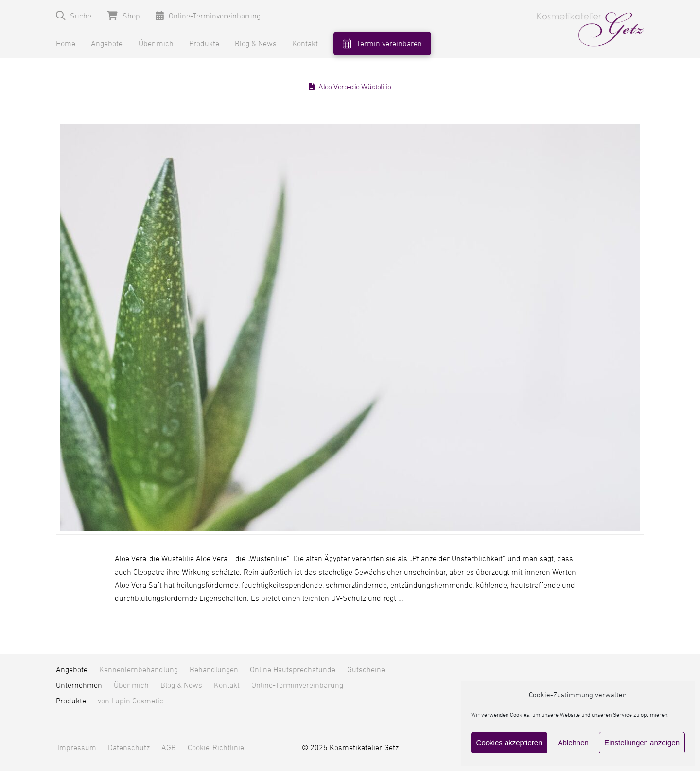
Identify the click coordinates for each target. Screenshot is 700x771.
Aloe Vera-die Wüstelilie (355, 87)
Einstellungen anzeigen (642, 743)
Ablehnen (573, 743)
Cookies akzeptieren (509, 743)
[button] (74, 16)
